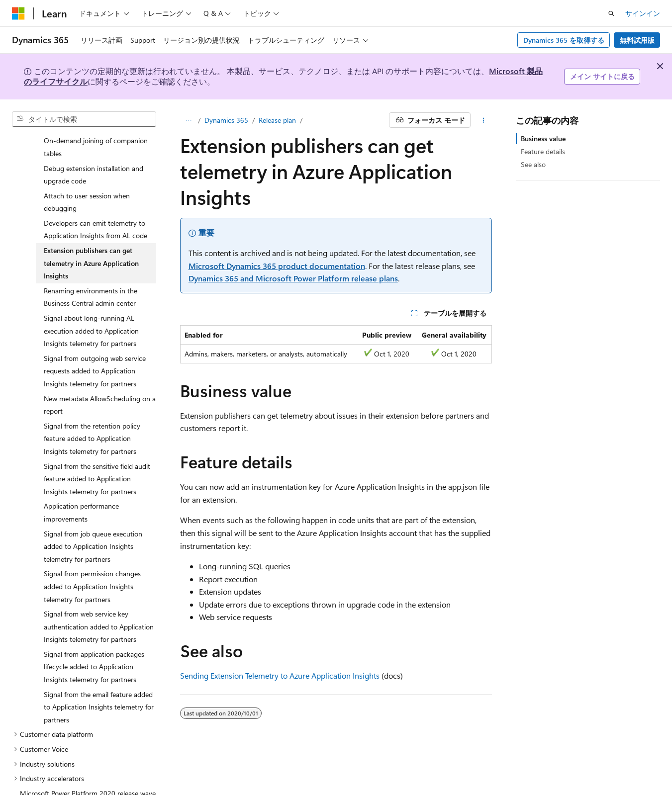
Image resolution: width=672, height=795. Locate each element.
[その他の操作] (483, 120)
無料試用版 (637, 40)
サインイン (643, 13)
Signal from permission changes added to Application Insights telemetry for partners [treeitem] (92, 567)
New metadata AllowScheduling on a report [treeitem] (100, 386)
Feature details (543, 151)
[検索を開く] (611, 13)
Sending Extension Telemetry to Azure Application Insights (280, 675)
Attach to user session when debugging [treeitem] (87, 183)
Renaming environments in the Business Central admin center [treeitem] (91, 278)
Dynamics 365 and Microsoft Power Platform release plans (293, 278)
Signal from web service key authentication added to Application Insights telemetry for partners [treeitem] (99, 608)
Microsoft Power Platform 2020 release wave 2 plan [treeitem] (88, 781)
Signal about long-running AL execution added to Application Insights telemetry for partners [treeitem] (91, 312)
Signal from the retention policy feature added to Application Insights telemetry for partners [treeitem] (92, 420)
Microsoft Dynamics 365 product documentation (277, 266)
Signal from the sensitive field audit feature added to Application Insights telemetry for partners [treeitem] (97, 460)
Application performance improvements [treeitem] (81, 493)
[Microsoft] (18, 13)
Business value (543, 138)
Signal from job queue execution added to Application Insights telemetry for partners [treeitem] (93, 528)
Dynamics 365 (226, 120)
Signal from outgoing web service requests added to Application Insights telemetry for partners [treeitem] (95, 352)
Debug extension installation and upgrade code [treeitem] (94, 156)
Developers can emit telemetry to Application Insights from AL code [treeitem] (96, 211)
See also (533, 164)
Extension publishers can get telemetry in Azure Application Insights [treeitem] (91, 244)
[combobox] (84, 119)
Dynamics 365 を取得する (564, 40)
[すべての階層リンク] (189, 120)
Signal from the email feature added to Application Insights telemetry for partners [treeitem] (99, 688)
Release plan (277, 120)
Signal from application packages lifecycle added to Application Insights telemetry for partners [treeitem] (94, 648)
